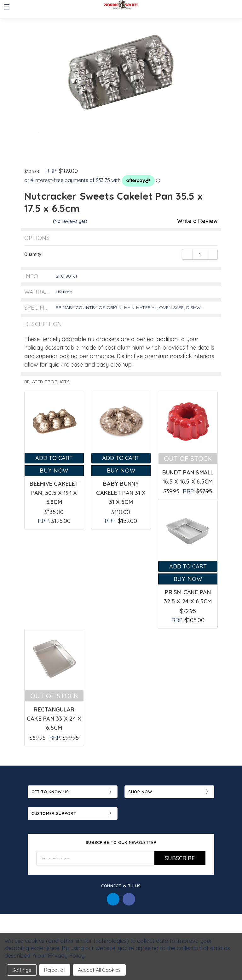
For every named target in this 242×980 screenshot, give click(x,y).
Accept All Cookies (99, 970)
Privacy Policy (66, 956)
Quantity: (33, 254)
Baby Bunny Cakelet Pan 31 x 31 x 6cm (121, 493)
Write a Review (197, 221)
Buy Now (54, 471)
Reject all (55, 970)
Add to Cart (54, 458)
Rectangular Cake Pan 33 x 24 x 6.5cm (54, 719)
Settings (22, 970)
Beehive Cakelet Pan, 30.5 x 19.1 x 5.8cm (54, 493)
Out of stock (188, 458)
